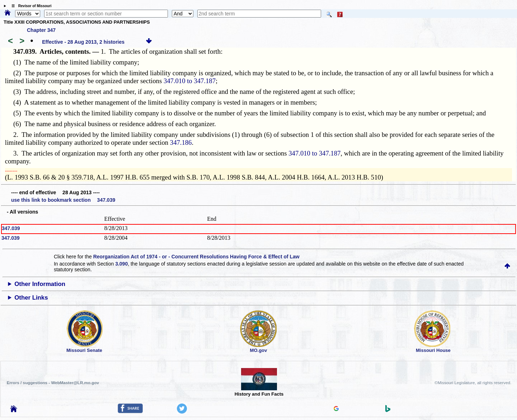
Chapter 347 (41, 30)
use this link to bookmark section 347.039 (63, 200)
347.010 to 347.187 (190, 81)
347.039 (11, 228)
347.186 (181, 142)
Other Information (40, 284)
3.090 (121, 264)
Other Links (31, 298)
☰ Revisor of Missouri (30, 6)
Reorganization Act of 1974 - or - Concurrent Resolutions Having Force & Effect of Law (196, 257)
